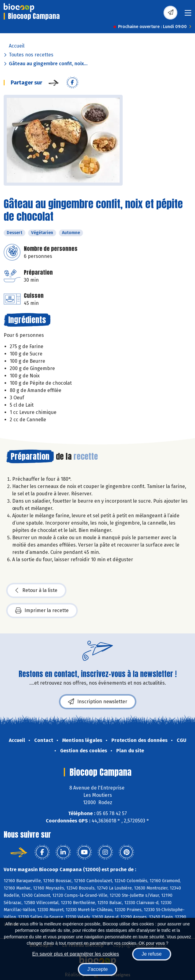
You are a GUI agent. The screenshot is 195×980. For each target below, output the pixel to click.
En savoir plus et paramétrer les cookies (76, 954)
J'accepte (97, 969)
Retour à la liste (36, 590)
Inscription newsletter (98, 702)
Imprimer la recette (42, 611)
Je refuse (152, 954)
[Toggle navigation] (188, 15)
